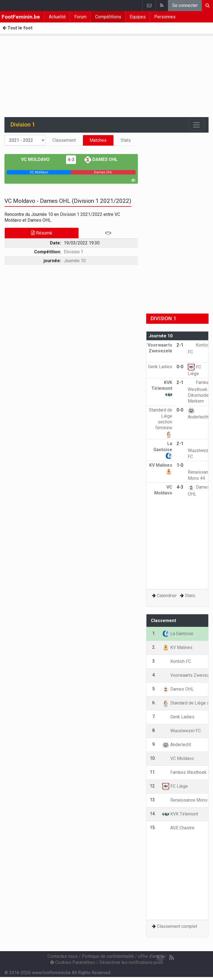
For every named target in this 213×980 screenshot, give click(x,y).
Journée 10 (75, 261)
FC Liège (175, 786)
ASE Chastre (178, 828)
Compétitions (108, 17)
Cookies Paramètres (73, 962)
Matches (98, 140)
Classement (64, 140)
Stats (126, 140)
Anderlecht (177, 745)
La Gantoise (163, 449)
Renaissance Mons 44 (200, 472)
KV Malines (177, 647)
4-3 (71, 160)
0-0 (180, 367)
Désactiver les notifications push (131, 962)
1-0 (180, 465)
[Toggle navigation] (196, 125)
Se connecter (185, 5)
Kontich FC (177, 661)
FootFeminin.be (21, 17)
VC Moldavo (39, 159)
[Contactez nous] (160, 958)
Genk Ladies (178, 717)
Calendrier (167, 596)
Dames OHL (101, 159)
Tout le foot (17, 28)
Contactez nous (63, 956)
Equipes (138, 17)
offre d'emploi (152, 956)
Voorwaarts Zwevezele (160, 351)
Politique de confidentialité (108, 956)
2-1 (180, 345)
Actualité (57, 17)
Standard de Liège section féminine (161, 422)
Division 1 (73, 252)
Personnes (165, 17)
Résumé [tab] (42, 233)
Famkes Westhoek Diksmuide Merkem (200, 392)
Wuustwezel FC (200, 450)
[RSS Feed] (171, 958)
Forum (80, 17)
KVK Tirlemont (162, 388)
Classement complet (177, 926)
